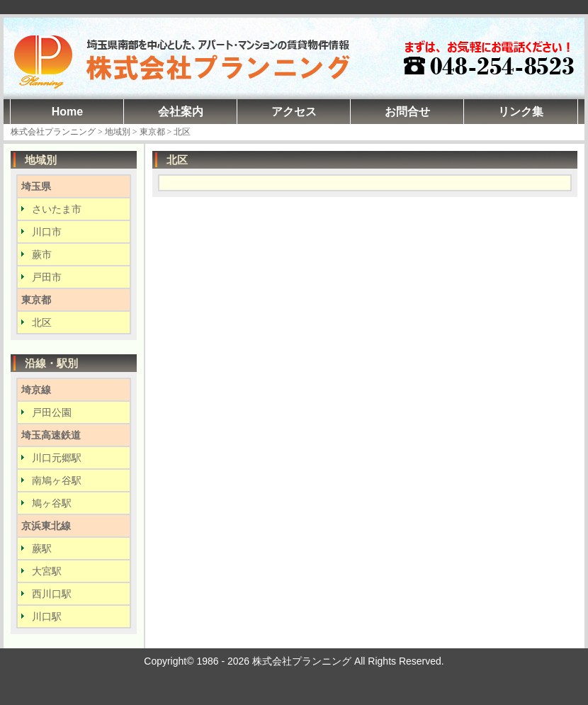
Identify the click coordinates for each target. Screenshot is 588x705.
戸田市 (47, 277)
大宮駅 (47, 571)
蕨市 (42, 254)
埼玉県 (36, 186)
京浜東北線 (46, 526)
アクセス (294, 112)
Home (67, 112)
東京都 (36, 300)
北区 (42, 322)
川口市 (47, 232)
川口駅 (47, 616)
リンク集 (521, 112)
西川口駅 (52, 594)
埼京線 (36, 390)
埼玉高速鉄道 (51, 435)
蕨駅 (42, 548)
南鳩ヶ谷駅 (57, 480)
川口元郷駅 (57, 458)
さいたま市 (57, 209)
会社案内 (181, 112)
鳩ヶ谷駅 (52, 503)
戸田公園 (52, 412)
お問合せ (407, 112)
